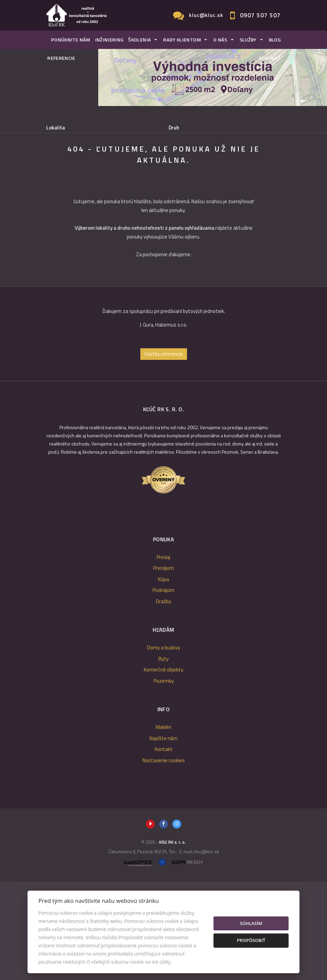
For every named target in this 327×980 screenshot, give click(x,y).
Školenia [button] (140, 40)
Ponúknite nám (71, 40)
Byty (163, 757)
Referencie (61, 58)
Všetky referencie (164, 452)
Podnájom (182, 191)
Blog (275, 40)
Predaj (67, 191)
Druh (174, 128)
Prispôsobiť (251, 940)
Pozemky (164, 779)
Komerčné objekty (163, 768)
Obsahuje (57, 156)
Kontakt (270, 58)
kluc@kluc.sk (206, 15)
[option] (163, 419)
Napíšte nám (163, 836)
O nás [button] (220, 40)
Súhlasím (251, 923)
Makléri (163, 825)
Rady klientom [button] (182, 40)
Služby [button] (248, 40)
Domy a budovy (164, 746)
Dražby (163, 699)
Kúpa (144, 191)
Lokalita (56, 128)
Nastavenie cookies (164, 859)
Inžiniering (109, 40)
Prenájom (106, 191)
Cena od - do (183, 156)
